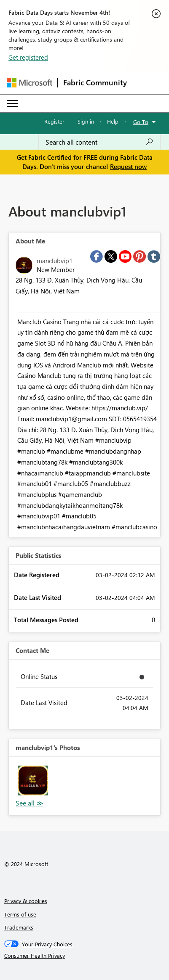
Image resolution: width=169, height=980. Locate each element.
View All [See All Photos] (30, 803)
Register (54, 121)
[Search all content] (99, 142)
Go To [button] (141, 122)
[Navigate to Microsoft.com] (30, 83)
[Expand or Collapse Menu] (12, 103)
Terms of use (20, 914)
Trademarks (19, 927)
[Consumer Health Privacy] (85, 956)
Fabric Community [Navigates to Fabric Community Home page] (95, 82)
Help (113, 121)
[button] (33, 781)
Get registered (28, 57)
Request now (128, 166)
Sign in (86, 121)
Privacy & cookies (26, 901)
